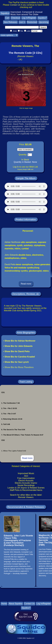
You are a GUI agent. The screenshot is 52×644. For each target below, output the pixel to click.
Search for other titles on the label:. (26, 496)
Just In (22, 22)
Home (4, 604)
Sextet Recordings (26, 485)
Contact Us (15, 5)
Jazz (26, 476)
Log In (16, 167)
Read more (26, 284)
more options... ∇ (9, 35)
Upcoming (44, 22)
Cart (7, 18)
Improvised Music (26, 473)
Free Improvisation (26, 478)
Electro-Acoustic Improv (26, 483)
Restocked (32, 22)
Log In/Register (29, 18)
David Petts (10, 264)
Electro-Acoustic (26, 481)
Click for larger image (26, 108)
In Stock (25, 160)
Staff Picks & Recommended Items (26, 490)
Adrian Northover (13, 242)
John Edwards (11, 255)
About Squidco (16, 604)
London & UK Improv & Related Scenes (26, 488)
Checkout (16, 18)
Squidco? (42, 18)
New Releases (10, 22)
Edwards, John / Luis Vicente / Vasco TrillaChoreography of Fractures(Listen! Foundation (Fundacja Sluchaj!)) (18, 540)
